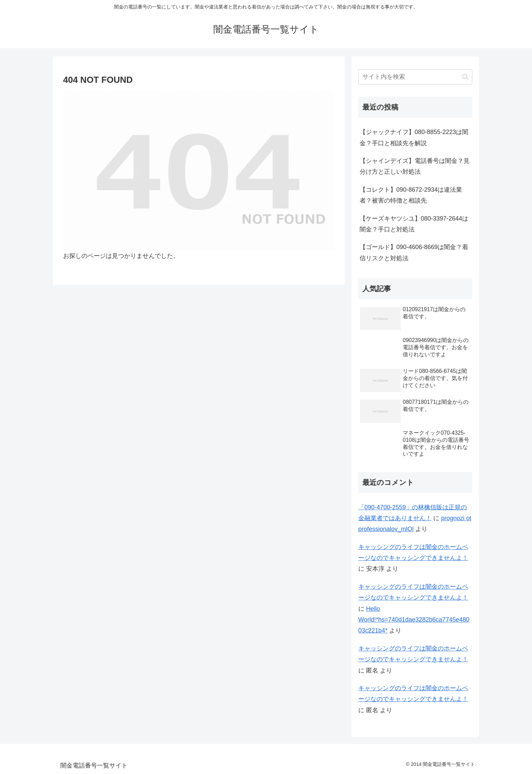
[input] (415, 77)
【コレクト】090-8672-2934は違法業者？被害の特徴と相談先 (411, 195)
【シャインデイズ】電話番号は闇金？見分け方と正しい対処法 (415, 166)
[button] (465, 77)
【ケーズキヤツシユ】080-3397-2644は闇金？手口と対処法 (414, 224)
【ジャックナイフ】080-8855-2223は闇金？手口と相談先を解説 (414, 137)
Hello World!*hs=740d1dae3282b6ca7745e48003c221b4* (414, 620)
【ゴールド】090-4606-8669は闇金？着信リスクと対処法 (414, 252)
